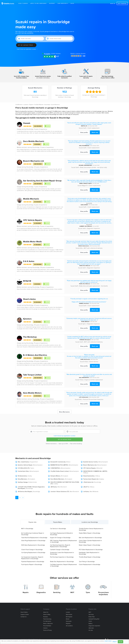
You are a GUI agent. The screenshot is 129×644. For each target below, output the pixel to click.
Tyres (88, 589)
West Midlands (88, 223)
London (68, 609)
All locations (69, 622)
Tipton (32, 465)
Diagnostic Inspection (93, 225)
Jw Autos (86, 488)
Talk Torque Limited (32, 371)
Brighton (68, 620)
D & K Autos (29, 258)
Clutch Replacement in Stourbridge (90, 561)
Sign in (113, 4)
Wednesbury (87, 356)
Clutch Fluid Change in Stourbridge (32, 546)
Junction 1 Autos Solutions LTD (60, 488)
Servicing (57, 589)
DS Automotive (22, 472)
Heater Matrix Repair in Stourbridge (90, 530)
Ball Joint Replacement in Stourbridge (90, 534)
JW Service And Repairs (25, 488)
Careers (45, 625)
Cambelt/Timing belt (94, 615)
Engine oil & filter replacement (94, 376)
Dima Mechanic (22, 475)
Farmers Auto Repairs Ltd (91, 475)
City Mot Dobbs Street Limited (60, 468)
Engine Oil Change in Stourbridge (60, 534)
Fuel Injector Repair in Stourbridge (32, 561)
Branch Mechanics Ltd (33, 157)
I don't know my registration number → (27, 46)
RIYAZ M (27, 277)
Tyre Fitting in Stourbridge (87, 558)
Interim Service (94, 358)
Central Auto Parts (23, 468)
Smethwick (86, 300)
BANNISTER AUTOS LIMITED (59, 461)
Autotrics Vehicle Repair (25, 461)
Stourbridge (47, 101)
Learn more (108, 641)
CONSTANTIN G (55, 465)
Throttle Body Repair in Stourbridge (90, 553)
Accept (120, 642)
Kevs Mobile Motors (32, 389)
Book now (95, 129)
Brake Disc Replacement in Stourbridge (62, 558)
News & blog (47, 611)
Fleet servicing (47, 615)
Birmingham (88, 336)
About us (46, 609)
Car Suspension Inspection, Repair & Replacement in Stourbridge (32, 554)
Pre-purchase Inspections (103, 590)
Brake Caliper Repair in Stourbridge (90, 542)
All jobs (91, 627)
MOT (72, 589)
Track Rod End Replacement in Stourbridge (34, 534)
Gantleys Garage (23, 479)
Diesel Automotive (89, 472)
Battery (90, 620)
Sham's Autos (29, 296)
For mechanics (47, 618)
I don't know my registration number (64, 432)
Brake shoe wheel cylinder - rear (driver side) (93, 164)
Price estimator (47, 622)
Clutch (90, 618)
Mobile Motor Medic (33, 238)
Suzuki (81, 125)
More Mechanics (64, 408)
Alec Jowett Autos (23, 458)
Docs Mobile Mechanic (34, 138)
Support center (25, 611)
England (31, 101)
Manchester (69, 611)
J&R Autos (54, 483)
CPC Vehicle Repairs (33, 217)
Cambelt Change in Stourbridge (60, 546)
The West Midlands (39, 101)
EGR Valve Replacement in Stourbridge (33, 542)
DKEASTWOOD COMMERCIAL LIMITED (95, 468)
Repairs (26, 589)
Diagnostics (41, 589)
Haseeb (27, 120)
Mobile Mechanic (31, 195)
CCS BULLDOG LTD (24, 465)
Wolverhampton (103, 458)
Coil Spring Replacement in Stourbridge (33, 549)
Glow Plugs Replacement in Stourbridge (33, 537)
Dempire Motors (55, 472)
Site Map (23, 638)
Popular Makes (58, 519)
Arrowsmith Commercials (58, 458)
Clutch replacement (93, 125)
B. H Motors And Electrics (35, 352)
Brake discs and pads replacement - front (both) (93, 282)
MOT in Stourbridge (27, 525)
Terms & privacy (47, 627)
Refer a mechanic (48, 620)
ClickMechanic (19, 101)
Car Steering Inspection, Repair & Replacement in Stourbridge (60, 542)
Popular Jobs (32, 519)
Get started (122, 4)
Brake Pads (92, 613)
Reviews (56, 50)
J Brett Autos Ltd (88, 479)
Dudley (30, 472)
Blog (72, 3)
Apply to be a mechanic (39, 3)
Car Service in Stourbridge (58, 525)
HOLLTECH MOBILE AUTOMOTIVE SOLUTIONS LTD (65, 479)
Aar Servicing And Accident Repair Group (42, 177)
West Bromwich (62, 483)
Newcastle (69, 618)
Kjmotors (27, 315)
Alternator (91, 625)
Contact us (24, 613)
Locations (26, 101)
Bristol (68, 615)
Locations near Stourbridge (90, 519)
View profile (84, 129)
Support (52, 3)
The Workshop (30, 333)
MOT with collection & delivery (93, 245)
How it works (24, 609)
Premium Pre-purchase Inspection (93, 396)
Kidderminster (86, 242)
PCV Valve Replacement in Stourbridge (91, 546)
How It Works (23, 3)
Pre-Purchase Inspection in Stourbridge (62, 553)
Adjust (115, 641)
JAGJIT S (86, 483)
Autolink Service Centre (90, 458)
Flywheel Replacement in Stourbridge (33, 558)
